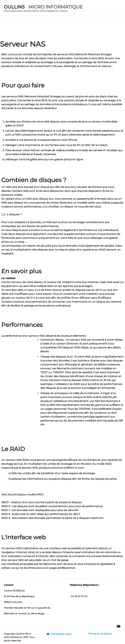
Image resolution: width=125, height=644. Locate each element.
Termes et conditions (100, 634)
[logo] (43, 9)
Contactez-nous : (60, 634)
